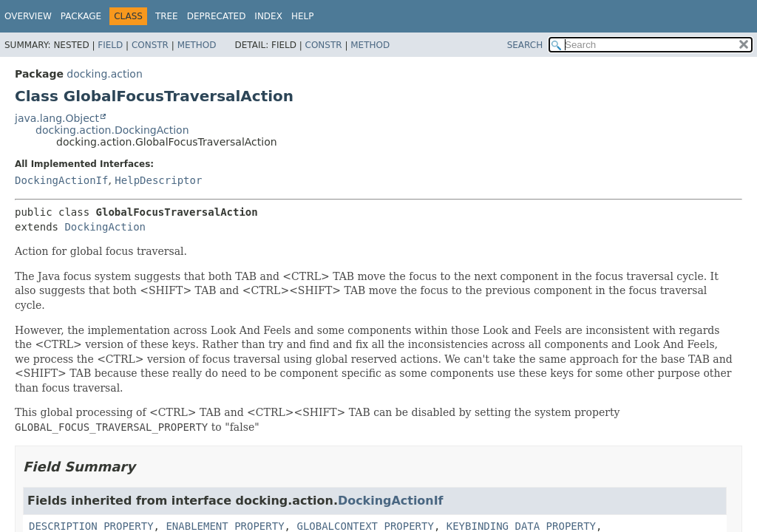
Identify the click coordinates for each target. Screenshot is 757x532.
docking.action (104, 74)
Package (81, 16)
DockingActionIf (61, 180)
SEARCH (525, 45)
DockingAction (105, 227)
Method (197, 45)
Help (303, 16)
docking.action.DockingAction (112, 130)
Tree (167, 16)
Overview (28, 16)
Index (268, 16)
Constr (150, 45)
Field (110, 45)
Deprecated (217, 16)
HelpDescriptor (158, 180)
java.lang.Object (57, 118)
